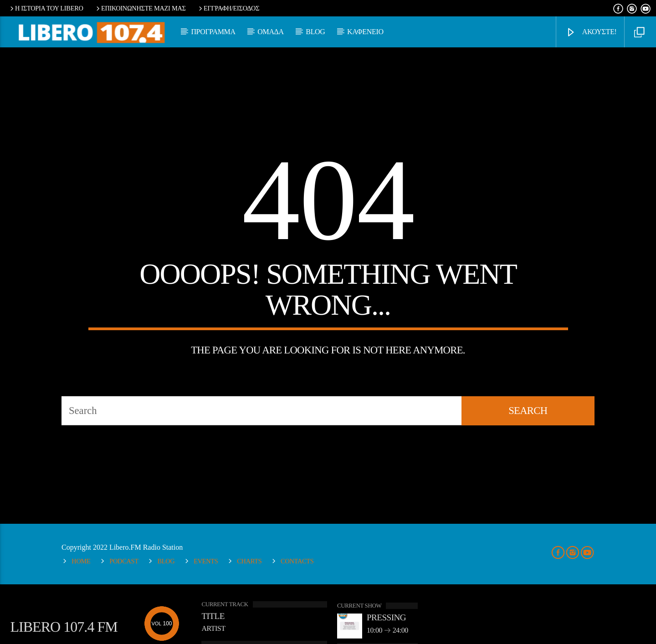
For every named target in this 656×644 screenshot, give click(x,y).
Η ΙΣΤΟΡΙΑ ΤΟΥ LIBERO (46, 8)
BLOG (315, 32)
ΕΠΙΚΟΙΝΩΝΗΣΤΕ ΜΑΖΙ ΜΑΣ (140, 8)
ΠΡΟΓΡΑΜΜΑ (213, 32)
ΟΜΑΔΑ (271, 32)
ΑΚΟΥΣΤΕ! (591, 33)
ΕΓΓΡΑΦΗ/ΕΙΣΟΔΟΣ (228, 8)
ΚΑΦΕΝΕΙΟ (365, 32)
